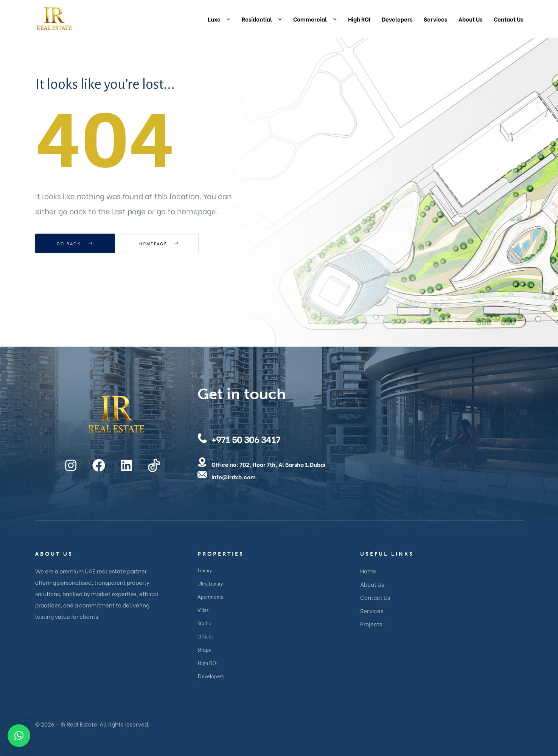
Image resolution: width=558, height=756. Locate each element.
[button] (19, 736)
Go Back (75, 243)
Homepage (162, 243)
